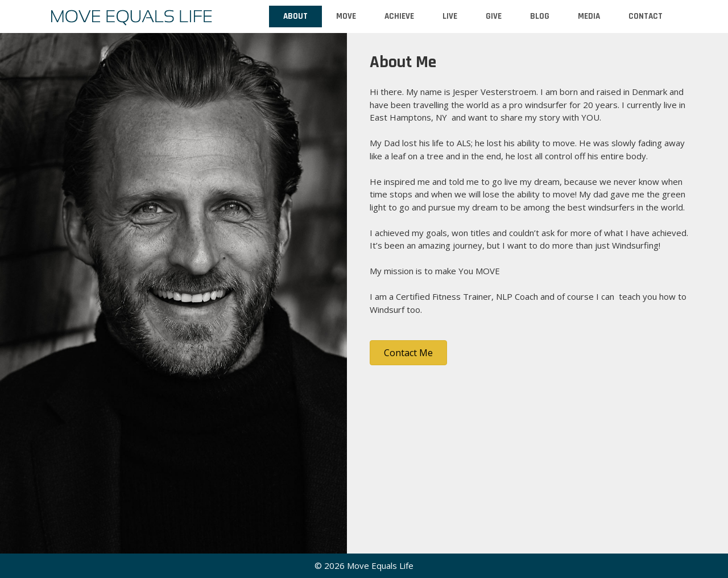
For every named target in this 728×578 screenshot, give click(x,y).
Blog (540, 16)
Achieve (399, 16)
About (295, 16)
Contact (646, 16)
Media (589, 16)
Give (494, 16)
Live (450, 16)
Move (346, 16)
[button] (408, 353)
